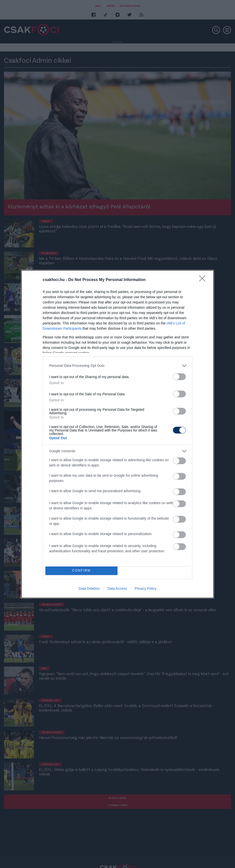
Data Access (117, 588)
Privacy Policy (146, 588)
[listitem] (117, 366)
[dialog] (117, 434)
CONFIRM (81, 571)
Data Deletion (89, 588)
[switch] (179, 377)
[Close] (204, 280)
